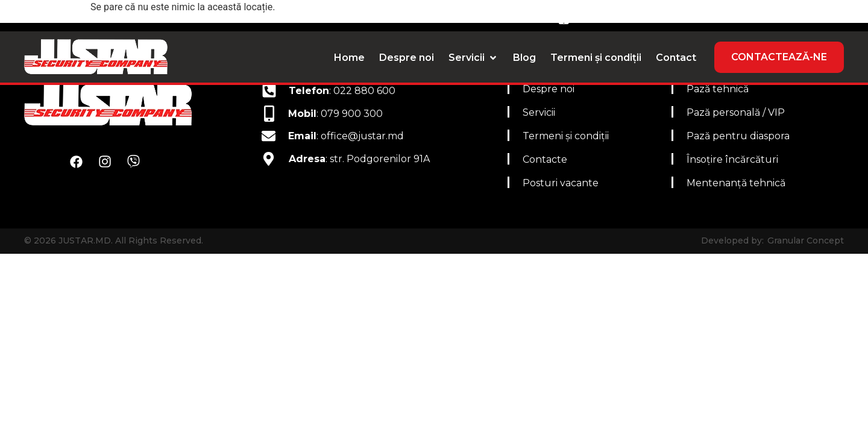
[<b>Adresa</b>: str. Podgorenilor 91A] (269, 159)
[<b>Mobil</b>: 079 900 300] (269, 114)
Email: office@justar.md (464, 16)
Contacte (545, 159)
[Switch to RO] (804, 17)
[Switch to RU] (830, 17)
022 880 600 (733, 16)
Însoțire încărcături (732, 159)
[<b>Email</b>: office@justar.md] (269, 136)
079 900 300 (614, 16)
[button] (473, 58)
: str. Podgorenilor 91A (359, 159)
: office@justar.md (346, 136)
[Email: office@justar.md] (374, 16)
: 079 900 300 (335, 114)
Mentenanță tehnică (736, 183)
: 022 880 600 (342, 91)
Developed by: (732, 241)
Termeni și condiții (566, 136)
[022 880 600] (681, 16)
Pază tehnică (718, 89)
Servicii (539, 112)
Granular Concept (806, 241)
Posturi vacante (561, 183)
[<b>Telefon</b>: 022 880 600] (269, 91)
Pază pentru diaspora (738, 136)
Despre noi (549, 89)
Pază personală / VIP (736, 112)
